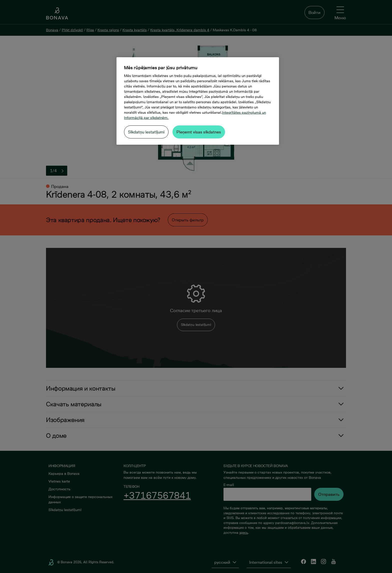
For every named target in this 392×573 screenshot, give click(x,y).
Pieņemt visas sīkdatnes (199, 132)
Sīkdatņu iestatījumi (146, 132)
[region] (198, 101)
